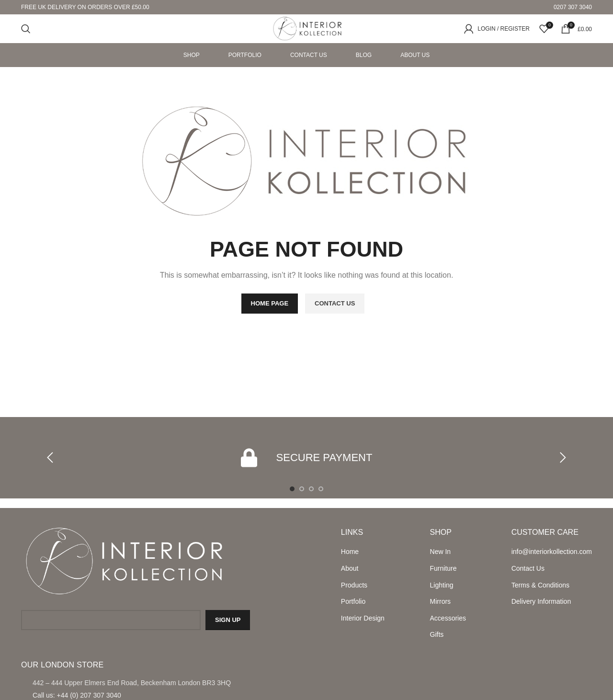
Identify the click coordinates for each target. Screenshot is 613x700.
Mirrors (441, 601)
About (350, 568)
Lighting (442, 585)
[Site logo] (307, 28)
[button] (50, 458)
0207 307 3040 (573, 7)
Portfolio (353, 601)
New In (441, 552)
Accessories (448, 618)
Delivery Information (541, 601)
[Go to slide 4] (321, 489)
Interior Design (363, 618)
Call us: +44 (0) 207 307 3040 (77, 695)
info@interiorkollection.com (552, 552)
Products (354, 585)
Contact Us (528, 568)
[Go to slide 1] (292, 489)
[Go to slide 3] (311, 489)
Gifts (437, 634)
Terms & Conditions (540, 585)
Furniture (443, 568)
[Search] (26, 29)
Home (350, 552)
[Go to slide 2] (302, 489)
